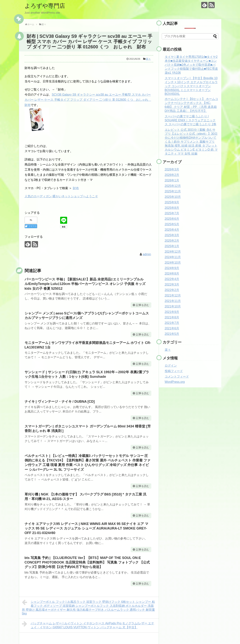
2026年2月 (172, 175)
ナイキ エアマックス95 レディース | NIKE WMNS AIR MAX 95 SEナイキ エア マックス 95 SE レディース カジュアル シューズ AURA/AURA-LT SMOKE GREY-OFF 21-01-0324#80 (86, 528)
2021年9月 (172, 312)
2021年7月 (172, 323)
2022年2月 (172, 290)
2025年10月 (173, 197)
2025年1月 (172, 246)
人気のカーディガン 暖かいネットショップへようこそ (61, 196)
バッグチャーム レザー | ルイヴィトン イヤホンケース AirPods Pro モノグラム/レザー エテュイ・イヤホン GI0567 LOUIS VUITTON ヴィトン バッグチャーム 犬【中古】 (88, 625)
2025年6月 (172, 219)
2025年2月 (172, 241)
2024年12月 (173, 252)
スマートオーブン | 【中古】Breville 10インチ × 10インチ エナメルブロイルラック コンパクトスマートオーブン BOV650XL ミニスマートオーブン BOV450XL (191, 86)
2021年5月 (172, 334)
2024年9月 (172, 268)
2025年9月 (172, 202)
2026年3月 (172, 169)
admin (147, 254)
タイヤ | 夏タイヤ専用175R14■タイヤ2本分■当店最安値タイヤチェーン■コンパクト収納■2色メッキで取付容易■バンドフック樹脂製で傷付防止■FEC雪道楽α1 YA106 (191, 65)
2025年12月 (173, 186)
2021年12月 (173, 295)
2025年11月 (173, 191)
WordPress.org (175, 382)
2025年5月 (172, 224)
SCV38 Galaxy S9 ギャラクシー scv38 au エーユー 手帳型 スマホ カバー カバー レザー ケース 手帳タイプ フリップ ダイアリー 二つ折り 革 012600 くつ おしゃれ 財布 (88, 100)
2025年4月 (172, 230)
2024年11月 (173, 257)
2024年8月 (172, 274)
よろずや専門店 (45, 6)
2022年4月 (172, 279)
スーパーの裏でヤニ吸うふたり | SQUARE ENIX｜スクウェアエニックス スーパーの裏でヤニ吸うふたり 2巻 (191, 120)
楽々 (148, 59)
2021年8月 (172, 317)
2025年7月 (172, 213)
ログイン (171, 366)
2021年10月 (173, 306)
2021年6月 (172, 328)
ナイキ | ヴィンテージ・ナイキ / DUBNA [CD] (60, 402)
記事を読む (143, 305)
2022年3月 (172, 284)
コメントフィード (177, 377)
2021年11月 (173, 301)
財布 (76, 188)
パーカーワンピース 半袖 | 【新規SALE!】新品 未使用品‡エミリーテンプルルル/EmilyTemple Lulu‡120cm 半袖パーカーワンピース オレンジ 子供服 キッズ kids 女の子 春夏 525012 (85, 284)
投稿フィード (174, 371)
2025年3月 (172, 235)
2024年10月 (173, 263)
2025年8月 (172, 208)
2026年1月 (172, 180)
